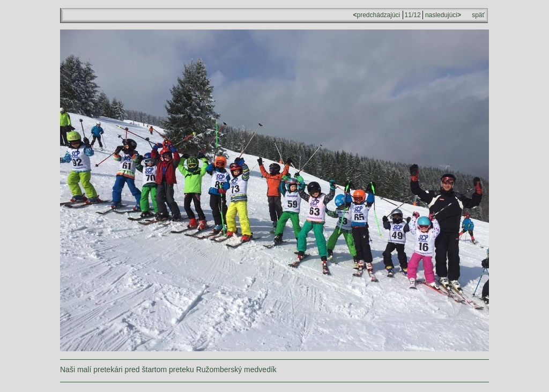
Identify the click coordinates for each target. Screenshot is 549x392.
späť (478, 15)
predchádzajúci (378, 15)
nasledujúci (442, 15)
